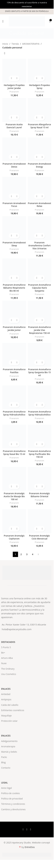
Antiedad (6, 694)
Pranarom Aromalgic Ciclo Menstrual (40, 537)
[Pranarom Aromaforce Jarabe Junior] (14, 313)
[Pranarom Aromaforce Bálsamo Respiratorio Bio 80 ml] (14, 270)
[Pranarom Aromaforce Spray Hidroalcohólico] (14, 397)
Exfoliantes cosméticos (13, 710)
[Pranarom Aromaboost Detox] (14, 149)
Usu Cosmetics (9, 674)
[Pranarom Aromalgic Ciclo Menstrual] (40, 521)
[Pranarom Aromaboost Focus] (14, 189)
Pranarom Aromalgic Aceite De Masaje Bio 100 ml (14, 496)
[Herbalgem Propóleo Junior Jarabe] (14, 71)
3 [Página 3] (27, 554)
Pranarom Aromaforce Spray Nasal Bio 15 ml (14, 453)
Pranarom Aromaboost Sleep (14, 244)
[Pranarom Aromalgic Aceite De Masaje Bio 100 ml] (14, 479)
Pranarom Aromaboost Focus (14, 205)
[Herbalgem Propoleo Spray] (40, 71)
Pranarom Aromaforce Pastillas (14, 371)
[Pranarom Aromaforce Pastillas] (14, 355)
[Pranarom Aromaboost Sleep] (14, 228)
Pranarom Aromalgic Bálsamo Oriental (40, 495)
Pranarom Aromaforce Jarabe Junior (14, 329)
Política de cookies (11, 793)
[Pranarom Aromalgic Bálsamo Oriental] (40, 479)
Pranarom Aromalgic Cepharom (14, 537)
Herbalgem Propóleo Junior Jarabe (14, 87)
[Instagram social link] (31, 829)
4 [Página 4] (33, 554)
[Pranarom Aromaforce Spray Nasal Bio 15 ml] (14, 437)
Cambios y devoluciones (13, 809)
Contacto (6, 768)
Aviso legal (7, 788)
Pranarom (14, 92)
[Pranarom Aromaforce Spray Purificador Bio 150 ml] (40, 437)
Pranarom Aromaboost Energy (39, 165)
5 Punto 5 (6, 647)
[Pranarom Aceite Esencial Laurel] (14, 110)
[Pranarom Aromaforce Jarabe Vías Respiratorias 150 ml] (40, 313)
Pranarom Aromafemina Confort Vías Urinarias (39, 246)
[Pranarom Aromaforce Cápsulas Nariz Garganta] (40, 270)
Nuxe (4, 663)
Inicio (5, 44)
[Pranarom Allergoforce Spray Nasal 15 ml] (40, 110)
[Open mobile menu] (3, 21)
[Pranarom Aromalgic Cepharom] (14, 521)
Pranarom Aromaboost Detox (14, 165)
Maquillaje (6, 716)
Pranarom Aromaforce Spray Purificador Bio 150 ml (40, 454)
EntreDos (30, 847)
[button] (11, 78)
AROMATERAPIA (31, 44)
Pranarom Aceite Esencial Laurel (14, 126)
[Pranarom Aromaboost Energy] (40, 149)
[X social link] (27, 829)
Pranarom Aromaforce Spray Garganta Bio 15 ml (40, 372)
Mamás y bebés (9, 752)
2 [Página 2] (21, 554)
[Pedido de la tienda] (5, 53)
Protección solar (9, 721)
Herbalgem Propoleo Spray (40, 87)
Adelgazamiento (9, 741)
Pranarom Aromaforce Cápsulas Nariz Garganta (40, 288)
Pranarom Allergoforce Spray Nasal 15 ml (40, 126)
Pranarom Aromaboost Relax (39, 205)
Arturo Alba (7, 658)
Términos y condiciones (13, 804)
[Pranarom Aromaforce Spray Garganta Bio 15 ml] (40, 355)
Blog (3, 762)
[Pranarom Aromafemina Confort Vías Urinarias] (40, 228)
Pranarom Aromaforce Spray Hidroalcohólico (14, 413)
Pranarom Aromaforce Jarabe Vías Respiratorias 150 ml (40, 330)
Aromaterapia (8, 746)
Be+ (3, 653)
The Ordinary (8, 669)
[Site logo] (27, 21)
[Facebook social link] (23, 829)
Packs (4, 757)
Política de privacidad (12, 799)
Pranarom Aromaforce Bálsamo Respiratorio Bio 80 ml (14, 288)
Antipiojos (6, 699)
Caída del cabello (10, 705)
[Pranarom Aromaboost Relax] (40, 189)
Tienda (15, 44)
